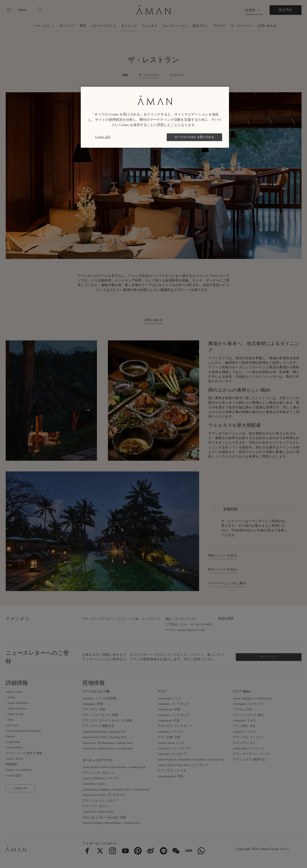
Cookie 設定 (103, 137)
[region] (155, 117)
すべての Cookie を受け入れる (195, 137)
